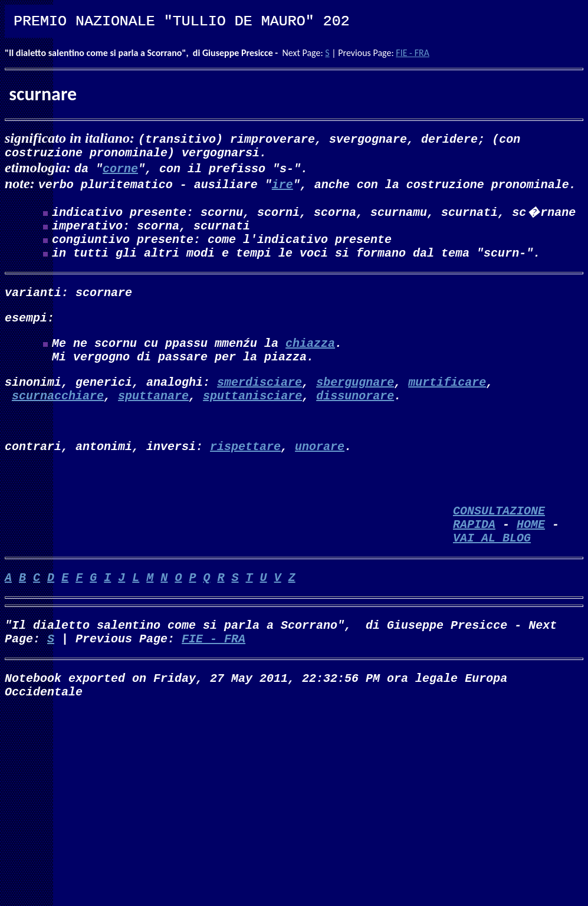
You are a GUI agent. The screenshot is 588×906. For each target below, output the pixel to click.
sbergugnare (355, 403)
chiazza (310, 359)
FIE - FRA (413, 53)
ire (282, 186)
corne (120, 170)
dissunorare (355, 418)
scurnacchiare (58, 418)
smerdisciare (259, 403)
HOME (531, 561)
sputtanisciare (252, 418)
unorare (320, 474)
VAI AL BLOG (492, 577)
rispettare (245, 474)
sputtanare (153, 418)
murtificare (447, 403)
